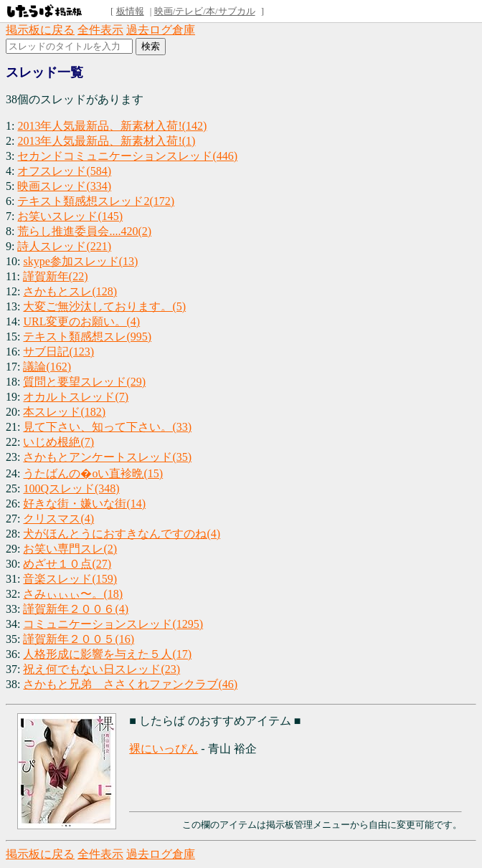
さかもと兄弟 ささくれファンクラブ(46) (130, 684)
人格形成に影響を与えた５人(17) (107, 654)
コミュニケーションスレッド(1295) (113, 624)
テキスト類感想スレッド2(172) (96, 201)
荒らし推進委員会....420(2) (84, 231)
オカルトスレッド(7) (76, 397)
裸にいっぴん (164, 749)
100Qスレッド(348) (71, 488)
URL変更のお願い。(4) (81, 321)
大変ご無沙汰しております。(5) (104, 306)
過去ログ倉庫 (161, 30)
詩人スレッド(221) (64, 246)
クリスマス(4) (58, 519)
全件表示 (100, 30)
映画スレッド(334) (64, 186)
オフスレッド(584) (64, 171)
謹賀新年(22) (56, 276)
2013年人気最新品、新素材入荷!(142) (112, 126)
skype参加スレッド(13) (80, 261)
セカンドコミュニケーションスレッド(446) (127, 156)
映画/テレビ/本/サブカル (205, 11)
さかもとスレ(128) (70, 291)
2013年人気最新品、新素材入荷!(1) (106, 141)
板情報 (130, 11)
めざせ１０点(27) (67, 564)
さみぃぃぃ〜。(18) (73, 594)
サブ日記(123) (58, 352)
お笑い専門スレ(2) (70, 549)
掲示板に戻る (40, 30)
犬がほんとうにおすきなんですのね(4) (122, 534)
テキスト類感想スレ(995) (87, 337)
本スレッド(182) (64, 412)
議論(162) (47, 367)
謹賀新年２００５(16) (79, 639)
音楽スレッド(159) (70, 579)
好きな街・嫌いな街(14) (84, 504)
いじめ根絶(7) (58, 442)
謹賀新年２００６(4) (76, 609)
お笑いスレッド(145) (70, 216)
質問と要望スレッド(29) (84, 382)
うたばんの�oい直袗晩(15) (93, 473)
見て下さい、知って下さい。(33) (107, 427)
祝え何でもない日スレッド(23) (101, 669)
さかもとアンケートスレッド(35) (107, 457)
